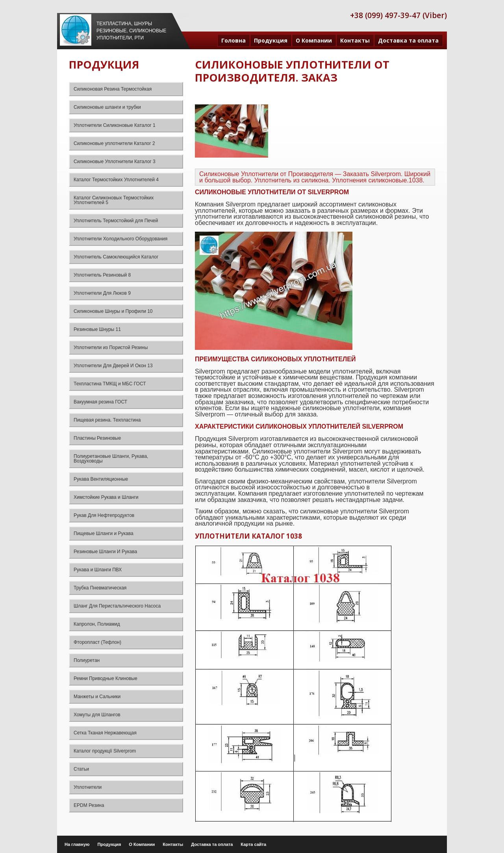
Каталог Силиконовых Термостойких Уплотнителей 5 (114, 200)
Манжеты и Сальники (97, 697)
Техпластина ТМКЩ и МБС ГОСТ (110, 384)
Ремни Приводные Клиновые (106, 678)
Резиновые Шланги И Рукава (105, 552)
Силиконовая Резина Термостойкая (113, 89)
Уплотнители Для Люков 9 (102, 293)
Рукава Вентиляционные (101, 479)
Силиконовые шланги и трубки (107, 107)
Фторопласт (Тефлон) (97, 642)
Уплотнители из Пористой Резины (111, 348)
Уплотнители (88, 787)
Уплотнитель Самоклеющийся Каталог (116, 257)
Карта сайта (253, 844)
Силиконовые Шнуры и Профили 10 (113, 311)
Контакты (355, 40)
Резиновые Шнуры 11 (97, 329)
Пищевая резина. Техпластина (107, 420)
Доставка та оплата (408, 40)
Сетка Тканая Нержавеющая (105, 733)
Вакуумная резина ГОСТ (100, 402)
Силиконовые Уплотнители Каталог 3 (115, 162)
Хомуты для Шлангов (97, 715)
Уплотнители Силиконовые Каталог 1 (115, 125)
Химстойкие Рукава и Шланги (106, 497)
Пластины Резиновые (97, 438)
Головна (233, 40)
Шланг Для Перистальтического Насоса (117, 606)
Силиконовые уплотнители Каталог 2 (114, 143)
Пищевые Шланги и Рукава (104, 533)
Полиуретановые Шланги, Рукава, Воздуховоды (111, 459)
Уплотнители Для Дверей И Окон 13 (113, 366)
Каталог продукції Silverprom (105, 751)
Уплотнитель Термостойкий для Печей (116, 221)
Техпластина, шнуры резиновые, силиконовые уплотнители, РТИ (132, 31)
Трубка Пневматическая (100, 588)
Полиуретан (87, 660)
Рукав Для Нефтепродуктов (104, 515)
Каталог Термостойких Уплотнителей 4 (116, 180)
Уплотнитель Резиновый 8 (102, 275)
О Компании (314, 40)
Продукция (271, 40)
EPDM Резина (89, 805)
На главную (77, 844)
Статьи (81, 769)
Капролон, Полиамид (97, 624)
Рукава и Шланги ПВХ (98, 570)
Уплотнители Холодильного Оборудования (120, 239)
